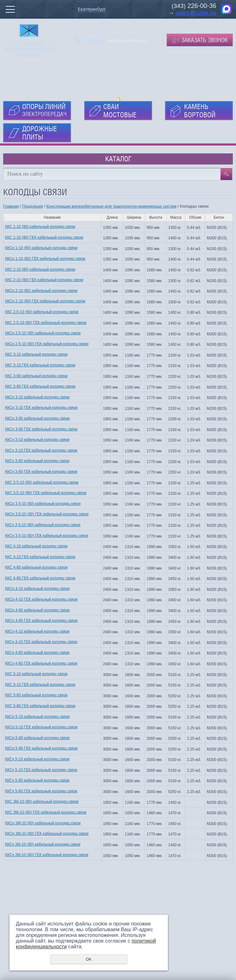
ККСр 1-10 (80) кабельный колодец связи (41, 248)
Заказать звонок (204, 40)
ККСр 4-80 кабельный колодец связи (37, 610)
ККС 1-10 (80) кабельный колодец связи (40, 227)
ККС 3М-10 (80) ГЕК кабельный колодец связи (46, 812)
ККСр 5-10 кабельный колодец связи (37, 717)
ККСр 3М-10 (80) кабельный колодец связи (43, 823)
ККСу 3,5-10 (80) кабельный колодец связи (43, 525)
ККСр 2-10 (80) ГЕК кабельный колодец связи (45, 301)
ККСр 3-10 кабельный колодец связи (37, 397)
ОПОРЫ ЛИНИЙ (44, 110)
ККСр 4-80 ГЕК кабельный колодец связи (41, 621)
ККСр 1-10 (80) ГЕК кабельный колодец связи (45, 259)
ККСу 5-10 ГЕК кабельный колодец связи (41, 770)
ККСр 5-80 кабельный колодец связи (37, 738)
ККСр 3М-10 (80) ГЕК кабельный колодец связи (47, 834)
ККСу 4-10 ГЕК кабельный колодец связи (41, 642)
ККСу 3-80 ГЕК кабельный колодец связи (41, 472)
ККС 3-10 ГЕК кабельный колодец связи (40, 365)
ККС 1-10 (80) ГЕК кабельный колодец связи (44, 237)
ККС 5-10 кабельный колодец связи (36, 674)
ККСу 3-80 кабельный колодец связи (37, 461)
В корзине (94, 40)
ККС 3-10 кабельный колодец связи (36, 354)
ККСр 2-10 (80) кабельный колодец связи (41, 291)
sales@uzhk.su (196, 13)
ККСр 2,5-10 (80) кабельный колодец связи (43, 333)
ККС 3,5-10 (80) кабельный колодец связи (42, 482)
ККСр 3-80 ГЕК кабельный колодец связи (41, 429)
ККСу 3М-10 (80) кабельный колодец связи (43, 844)
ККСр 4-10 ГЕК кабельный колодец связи (41, 599)
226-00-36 (201, 6)
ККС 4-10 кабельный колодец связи (36, 546)
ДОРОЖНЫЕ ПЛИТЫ (40, 133)
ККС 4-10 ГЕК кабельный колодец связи (40, 557)
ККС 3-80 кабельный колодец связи (36, 376)
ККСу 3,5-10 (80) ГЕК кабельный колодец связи (47, 536)
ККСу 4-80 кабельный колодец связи (37, 653)
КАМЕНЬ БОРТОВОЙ (200, 111)
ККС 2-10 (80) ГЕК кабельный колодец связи (44, 280)
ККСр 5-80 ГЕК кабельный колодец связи (41, 748)
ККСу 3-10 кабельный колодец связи (37, 440)
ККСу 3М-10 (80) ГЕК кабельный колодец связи (47, 855)
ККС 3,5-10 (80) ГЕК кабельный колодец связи (46, 493)
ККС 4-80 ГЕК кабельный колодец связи (40, 578)
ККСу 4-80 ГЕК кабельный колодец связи (41, 663)
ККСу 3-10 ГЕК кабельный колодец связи (41, 450)
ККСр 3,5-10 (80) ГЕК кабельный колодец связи (47, 514)
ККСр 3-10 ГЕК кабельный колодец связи (41, 408)
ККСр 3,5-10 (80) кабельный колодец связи (43, 504)
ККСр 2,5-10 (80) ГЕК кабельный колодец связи (47, 344)
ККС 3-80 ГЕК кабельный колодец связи (40, 386)
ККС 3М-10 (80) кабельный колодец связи (42, 802)
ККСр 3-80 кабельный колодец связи (37, 418)
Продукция (32, 206)
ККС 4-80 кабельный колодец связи (36, 567)
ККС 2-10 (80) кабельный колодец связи (40, 269)
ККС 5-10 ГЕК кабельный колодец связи (40, 685)
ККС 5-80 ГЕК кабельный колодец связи (40, 706)
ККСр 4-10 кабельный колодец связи (37, 589)
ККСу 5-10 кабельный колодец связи (37, 759)
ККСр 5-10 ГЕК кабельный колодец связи (41, 727)
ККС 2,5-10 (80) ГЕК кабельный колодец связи (46, 323)
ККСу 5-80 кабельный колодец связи (37, 780)
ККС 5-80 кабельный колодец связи (36, 695)
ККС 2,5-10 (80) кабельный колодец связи (42, 312)
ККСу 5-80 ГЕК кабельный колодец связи (41, 791)
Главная (11, 206)
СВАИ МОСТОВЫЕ (120, 111)
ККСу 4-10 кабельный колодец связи (37, 631)
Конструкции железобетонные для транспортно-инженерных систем (111, 206)
